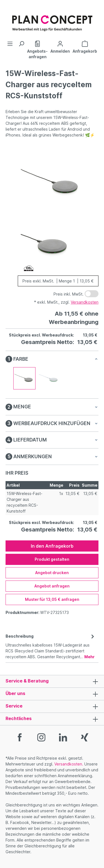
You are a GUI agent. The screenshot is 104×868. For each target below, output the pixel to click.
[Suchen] (21, 44)
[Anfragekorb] (85, 47)
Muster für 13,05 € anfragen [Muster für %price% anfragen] (52, 599)
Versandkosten (85, 302)
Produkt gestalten (52, 559)
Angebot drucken (52, 573)
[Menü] (10, 44)
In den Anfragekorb (52, 546)
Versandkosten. (69, 764)
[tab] (51, 646)
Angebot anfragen (52, 586)
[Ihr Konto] (60, 47)
